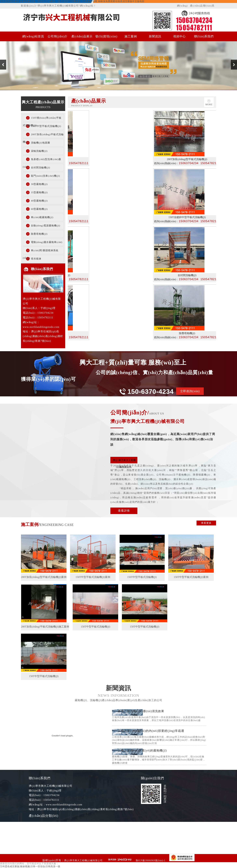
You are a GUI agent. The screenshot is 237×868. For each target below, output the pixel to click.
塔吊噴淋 (36, 259)
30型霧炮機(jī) (39, 184)
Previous (3, 65)
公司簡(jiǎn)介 (58, 36)
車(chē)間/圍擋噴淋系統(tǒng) (41, 252)
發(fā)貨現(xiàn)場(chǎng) (106, 38)
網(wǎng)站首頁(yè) (183, 7)
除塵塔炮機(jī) (39, 234)
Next (234, 65)
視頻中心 (179, 36)
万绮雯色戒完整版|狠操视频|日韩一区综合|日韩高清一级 (30, 866)
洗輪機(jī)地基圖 (40, 143)
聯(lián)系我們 (209, 7)
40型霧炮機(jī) (39, 201)
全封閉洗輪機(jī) (40, 168)
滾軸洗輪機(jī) (39, 151)
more (209, 105)
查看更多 (206, 523)
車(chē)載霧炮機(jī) (42, 217)
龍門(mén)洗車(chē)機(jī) (45, 176)
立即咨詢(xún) (190, 391)
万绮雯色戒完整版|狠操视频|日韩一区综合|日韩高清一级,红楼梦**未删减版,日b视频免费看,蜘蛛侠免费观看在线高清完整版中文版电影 (72, 1)
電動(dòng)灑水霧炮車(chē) (47, 242)
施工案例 (131, 36)
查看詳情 (124, 511)
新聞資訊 (155, 36)
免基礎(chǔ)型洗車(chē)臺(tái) (42, 160)
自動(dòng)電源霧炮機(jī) (46, 226)
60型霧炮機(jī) (39, 209)
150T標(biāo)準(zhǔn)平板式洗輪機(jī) (42, 119)
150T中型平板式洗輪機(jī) (46, 126)
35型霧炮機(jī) (39, 192)
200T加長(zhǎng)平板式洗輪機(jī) (43, 136)
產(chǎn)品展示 (196, 7)
